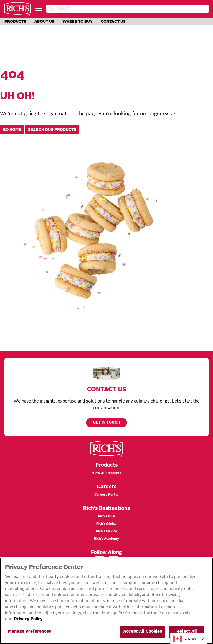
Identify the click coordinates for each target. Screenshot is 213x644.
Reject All (187, 632)
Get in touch (106, 423)
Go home (12, 130)
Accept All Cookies (143, 632)
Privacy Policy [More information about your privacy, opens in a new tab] (28, 619)
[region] (106, 601)
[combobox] (189, 639)
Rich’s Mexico (106, 531)
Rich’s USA (106, 516)
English (185, 639)
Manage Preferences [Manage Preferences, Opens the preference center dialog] (30, 632)
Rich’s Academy (106, 539)
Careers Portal (106, 495)
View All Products (107, 473)
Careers (107, 487)
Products (15, 22)
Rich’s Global (106, 524)
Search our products (52, 130)
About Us (44, 22)
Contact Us (113, 22)
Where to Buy (78, 22)
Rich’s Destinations (106, 508)
